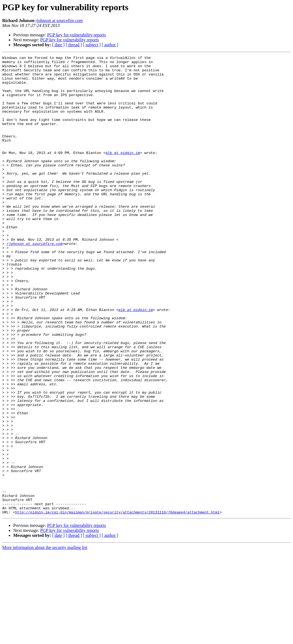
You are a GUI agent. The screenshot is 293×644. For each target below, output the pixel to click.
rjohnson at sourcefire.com (59, 21)
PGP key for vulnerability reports (77, 35)
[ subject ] (92, 45)
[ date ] (58, 45)
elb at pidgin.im (123, 172)
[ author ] (110, 45)
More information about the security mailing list (45, 639)
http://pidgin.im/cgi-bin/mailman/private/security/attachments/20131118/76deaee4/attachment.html (117, 604)
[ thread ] (74, 45)
